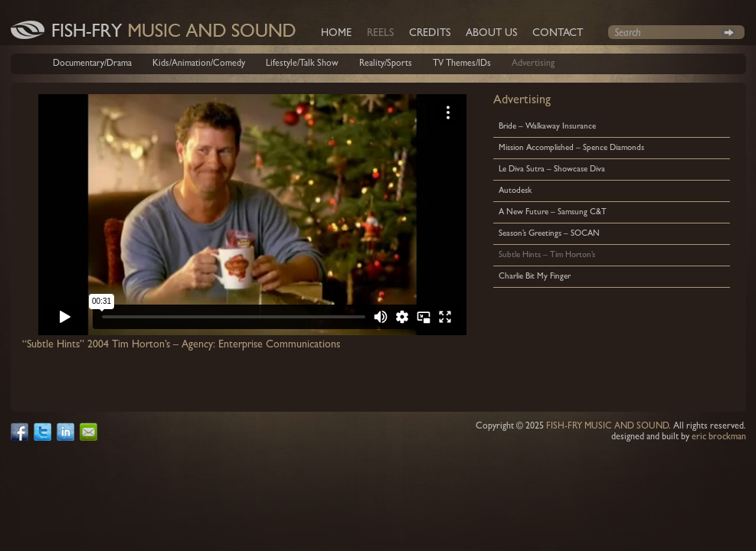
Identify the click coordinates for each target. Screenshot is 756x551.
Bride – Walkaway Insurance (547, 127)
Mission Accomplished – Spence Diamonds (571, 148)
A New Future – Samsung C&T (553, 212)
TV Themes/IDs (462, 64)
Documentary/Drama (92, 64)
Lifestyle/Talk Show (302, 64)
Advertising (533, 64)
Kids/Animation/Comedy (199, 64)
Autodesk (515, 191)
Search (729, 32)
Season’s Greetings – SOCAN (549, 234)
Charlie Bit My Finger (535, 277)
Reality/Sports (386, 64)
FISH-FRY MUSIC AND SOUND (607, 427)
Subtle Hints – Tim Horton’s (547, 255)
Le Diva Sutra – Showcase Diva (552, 170)
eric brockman (719, 438)
